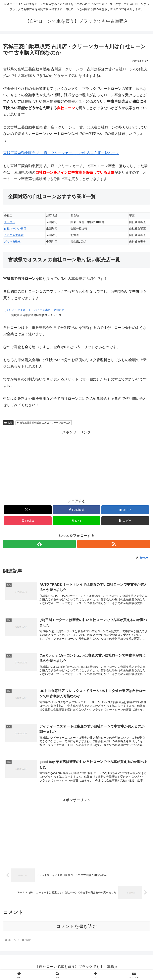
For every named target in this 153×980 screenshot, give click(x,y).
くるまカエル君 (14, 235)
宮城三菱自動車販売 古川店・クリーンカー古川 (44, 423)
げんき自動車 (12, 242)
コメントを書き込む (77, 928)
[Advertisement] (76, 464)
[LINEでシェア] (76, 521)
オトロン (10, 222)
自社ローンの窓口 (15, 228)
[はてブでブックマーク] (125, 510)
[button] (125, 521)
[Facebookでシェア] (76, 510)
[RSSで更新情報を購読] (114, 544)
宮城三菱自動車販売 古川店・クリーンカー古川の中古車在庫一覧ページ (61, 153)
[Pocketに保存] (28, 521)
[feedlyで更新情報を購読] (39, 544)
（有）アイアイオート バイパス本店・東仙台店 (34, 310)
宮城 (8, 423)
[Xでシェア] (28, 510)
